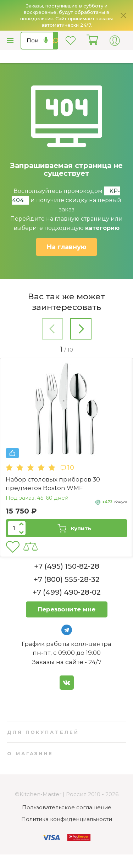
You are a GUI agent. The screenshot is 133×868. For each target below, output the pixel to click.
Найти (56, 41)
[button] (52, 330)
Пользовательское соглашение (67, 807)
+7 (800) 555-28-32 (67, 579)
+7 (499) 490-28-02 (67, 592)
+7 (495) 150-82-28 (67, 566)
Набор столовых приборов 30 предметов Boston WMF (53, 484)
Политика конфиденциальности (67, 819)
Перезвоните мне (66, 609)
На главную (66, 247)
